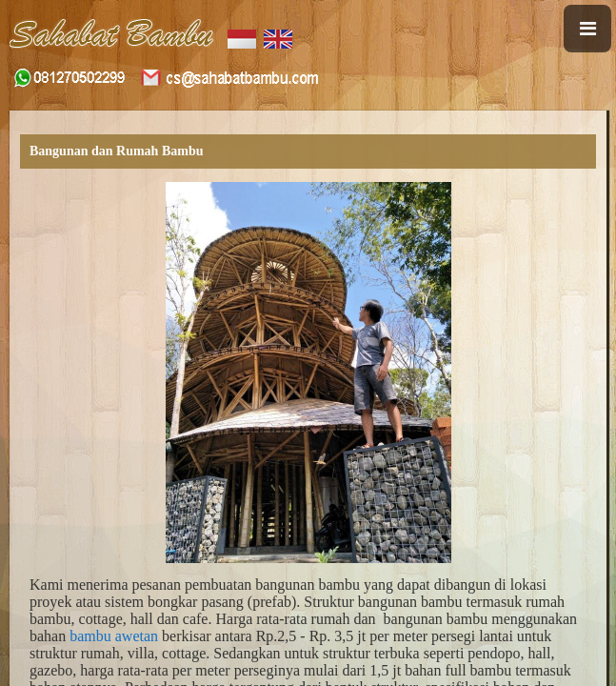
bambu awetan (114, 636)
